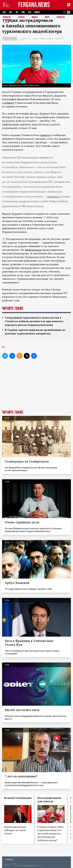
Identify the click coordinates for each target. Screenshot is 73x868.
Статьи (21, 17)
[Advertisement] (36, 389)
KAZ (4, 12)
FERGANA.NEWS (34, 5)
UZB (30, 12)
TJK (17, 12)
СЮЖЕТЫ (61, 17)
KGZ (11, 12)
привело (46, 135)
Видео (35, 17)
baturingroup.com (31, 866)
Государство (25, 39)
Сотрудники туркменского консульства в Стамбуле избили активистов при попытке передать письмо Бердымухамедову (34, 321)
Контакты (9, 859)
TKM (23, 12)
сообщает (8, 103)
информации (33, 250)
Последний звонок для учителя (49, 800)
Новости (7, 17)
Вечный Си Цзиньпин (18, 798)
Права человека (47, 39)
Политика (59, 39)
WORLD (37, 12)
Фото (47, 17)
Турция (35, 39)
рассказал (53, 196)
